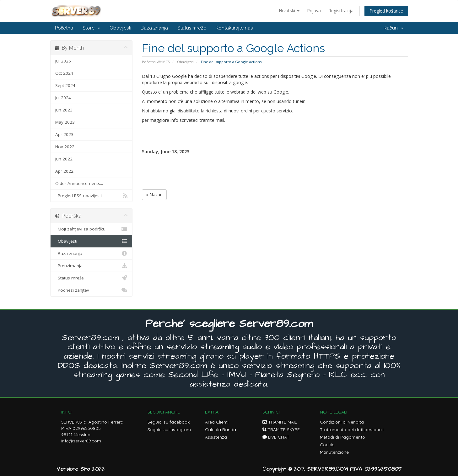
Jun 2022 (64, 159)
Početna (64, 28)
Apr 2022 (64, 171)
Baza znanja (154, 28)
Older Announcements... (79, 183)
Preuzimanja (92, 266)
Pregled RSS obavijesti (92, 196)
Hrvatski (289, 11)
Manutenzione (334, 452)
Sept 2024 (65, 85)
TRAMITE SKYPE (281, 430)
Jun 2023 (64, 110)
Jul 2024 (63, 98)
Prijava (314, 11)
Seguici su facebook (169, 422)
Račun (393, 28)
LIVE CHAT (276, 437)
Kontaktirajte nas (234, 28)
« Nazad (154, 195)
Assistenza (216, 437)
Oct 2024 (64, 73)
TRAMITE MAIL (280, 422)
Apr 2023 (64, 134)
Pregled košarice (386, 11)
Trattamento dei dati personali (352, 430)
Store (91, 28)
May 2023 (65, 122)
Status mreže (192, 28)
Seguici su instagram (169, 430)
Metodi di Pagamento (342, 437)
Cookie (327, 445)
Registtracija (341, 11)
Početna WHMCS (156, 62)
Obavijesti (120, 28)
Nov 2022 (65, 147)
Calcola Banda (221, 430)
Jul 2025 (63, 61)
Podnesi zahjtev (92, 290)
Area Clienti (217, 422)
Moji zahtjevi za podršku (92, 229)
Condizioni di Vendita (342, 422)
